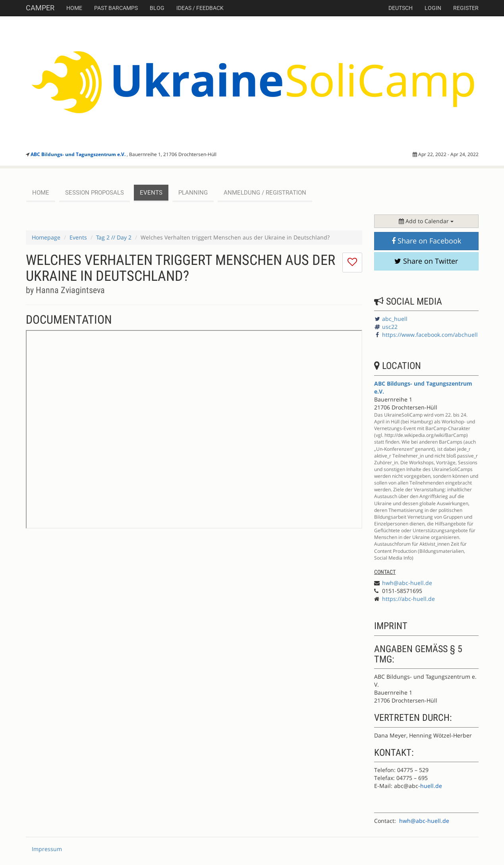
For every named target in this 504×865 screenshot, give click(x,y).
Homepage (46, 237)
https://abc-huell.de (408, 599)
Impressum (47, 849)
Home (74, 8)
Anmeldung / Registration (265, 193)
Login (433, 8)
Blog (157, 8)
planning (193, 193)
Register (466, 8)
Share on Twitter (426, 261)
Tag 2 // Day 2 (114, 237)
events (151, 193)
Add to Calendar (426, 221)
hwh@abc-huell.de (407, 583)
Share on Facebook (426, 241)
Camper (40, 8)
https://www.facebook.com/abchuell (430, 335)
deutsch (401, 8)
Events (78, 237)
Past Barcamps (116, 8)
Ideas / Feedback (200, 8)
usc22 (390, 327)
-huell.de (430, 786)
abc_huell (395, 319)
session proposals (95, 193)
